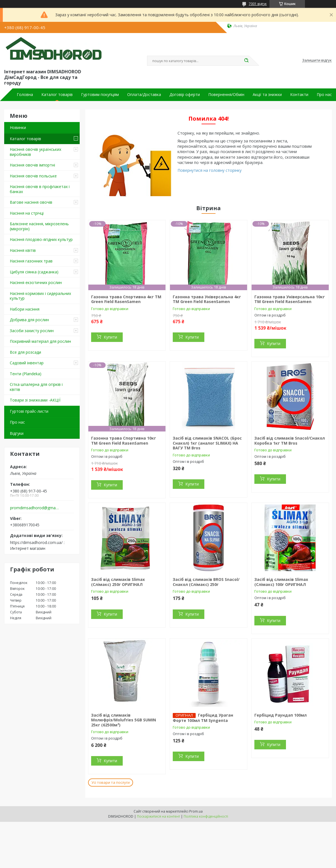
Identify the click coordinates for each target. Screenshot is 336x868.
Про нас (324, 95)
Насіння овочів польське (33, 176)
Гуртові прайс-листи (29, 411)
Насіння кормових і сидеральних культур (40, 296)
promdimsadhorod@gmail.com (35, 508)
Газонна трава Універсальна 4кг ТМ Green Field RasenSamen (207, 299)
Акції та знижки (267, 95)
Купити (110, 337)
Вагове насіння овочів (31, 202)
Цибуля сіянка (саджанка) (34, 272)
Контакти (299, 95)
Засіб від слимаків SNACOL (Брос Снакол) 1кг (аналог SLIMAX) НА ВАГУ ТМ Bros (207, 443)
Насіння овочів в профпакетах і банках (40, 189)
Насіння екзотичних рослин (36, 282)
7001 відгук (258, 4)
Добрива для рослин (29, 320)
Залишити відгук (317, 60)
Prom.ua (196, 811)
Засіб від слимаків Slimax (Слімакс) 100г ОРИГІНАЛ (281, 582)
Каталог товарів (57, 95)
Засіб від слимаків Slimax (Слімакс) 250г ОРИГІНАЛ (118, 582)
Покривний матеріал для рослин (40, 341)
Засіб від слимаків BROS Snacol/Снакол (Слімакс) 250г (206, 582)
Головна (25, 95)
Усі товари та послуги (111, 782)
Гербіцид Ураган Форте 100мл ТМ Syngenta (203, 718)
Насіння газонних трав (31, 261)
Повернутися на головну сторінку (210, 170)
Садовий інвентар (27, 363)
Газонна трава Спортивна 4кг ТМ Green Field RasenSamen (126, 299)
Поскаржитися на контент (158, 816)
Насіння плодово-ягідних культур (41, 239)
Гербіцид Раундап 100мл (281, 715)
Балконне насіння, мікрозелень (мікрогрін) (39, 226)
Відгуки (17, 433)
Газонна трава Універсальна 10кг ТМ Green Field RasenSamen (290, 299)
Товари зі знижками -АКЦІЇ (35, 400)
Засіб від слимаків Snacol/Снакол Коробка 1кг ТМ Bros (290, 441)
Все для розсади (25, 352)
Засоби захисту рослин (32, 331)
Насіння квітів (23, 250)
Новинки (18, 127)
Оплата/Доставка (144, 95)
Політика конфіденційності (206, 816)
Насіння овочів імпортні (32, 165)
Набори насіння (25, 309)
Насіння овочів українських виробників (36, 152)
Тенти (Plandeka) (26, 374)
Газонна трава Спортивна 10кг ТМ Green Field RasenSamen (124, 441)
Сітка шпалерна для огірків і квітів (36, 387)
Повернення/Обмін (226, 95)
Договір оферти (185, 95)
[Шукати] (246, 61)
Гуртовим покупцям (100, 95)
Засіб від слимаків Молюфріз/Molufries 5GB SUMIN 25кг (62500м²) (124, 720)
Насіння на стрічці (27, 213)
